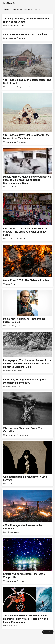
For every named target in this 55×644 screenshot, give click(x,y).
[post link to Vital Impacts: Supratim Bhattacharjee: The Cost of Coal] (27, 66)
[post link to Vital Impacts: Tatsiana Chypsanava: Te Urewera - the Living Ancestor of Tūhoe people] (27, 216)
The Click (7, 3)
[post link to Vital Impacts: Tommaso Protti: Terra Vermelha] (27, 414)
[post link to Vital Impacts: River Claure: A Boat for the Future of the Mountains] (27, 118)
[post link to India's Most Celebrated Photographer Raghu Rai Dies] (27, 308)
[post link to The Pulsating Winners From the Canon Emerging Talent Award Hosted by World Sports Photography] (27, 607)
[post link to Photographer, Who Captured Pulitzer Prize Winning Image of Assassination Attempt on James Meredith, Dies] (27, 352)
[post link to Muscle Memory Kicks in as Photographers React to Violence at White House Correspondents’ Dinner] (27, 168)
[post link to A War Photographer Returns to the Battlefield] (27, 512)
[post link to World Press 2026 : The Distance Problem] (27, 265)
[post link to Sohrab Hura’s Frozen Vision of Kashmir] (27, 35)
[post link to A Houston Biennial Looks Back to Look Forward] (27, 463)
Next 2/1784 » (48, 632)
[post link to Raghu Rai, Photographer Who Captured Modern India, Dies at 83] (27, 382)
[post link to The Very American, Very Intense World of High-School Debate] (27, 21)
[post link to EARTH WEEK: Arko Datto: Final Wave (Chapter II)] (27, 560)
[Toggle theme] (14, 3)
